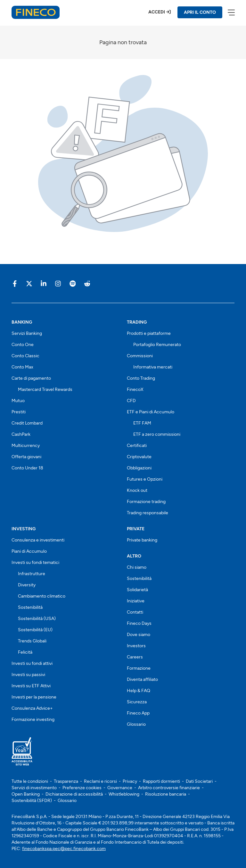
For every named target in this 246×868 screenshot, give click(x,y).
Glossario (136, 724)
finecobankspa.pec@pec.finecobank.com (64, 849)
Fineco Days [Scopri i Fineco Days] (139, 623)
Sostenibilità (30, 607)
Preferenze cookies (82, 788)
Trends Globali (32, 641)
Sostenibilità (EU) (35, 630)
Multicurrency (26, 446)
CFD (131, 401)
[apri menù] (231, 12)
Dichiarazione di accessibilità (74, 794)
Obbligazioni (139, 468)
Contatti (135, 612)
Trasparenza (66, 781)
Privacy (130, 781)
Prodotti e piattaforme (149, 333)
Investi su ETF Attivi (31, 686)
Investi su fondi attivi (32, 663)
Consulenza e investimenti (38, 540)
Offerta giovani (26, 457)
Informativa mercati (153, 367)
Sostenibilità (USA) (37, 619)
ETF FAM (142, 423)
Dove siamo (139, 635)
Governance (120, 788)
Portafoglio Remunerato (157, 345)
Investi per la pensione (34, 697)
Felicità (25, 652)
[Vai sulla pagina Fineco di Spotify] (72, 283)
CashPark (21, 434)
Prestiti (19, 412)
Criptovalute (139, 457)
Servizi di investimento (34, 788)
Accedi (157, 12)
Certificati (137, 446)
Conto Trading (141, 378)
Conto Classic (25, 356)
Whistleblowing (124, 794)
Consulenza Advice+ (32, 708)
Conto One (23, 345)
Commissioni (140, 356)
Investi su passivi (28, 675)
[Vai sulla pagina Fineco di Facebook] (15, 283)
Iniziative (136, 601)
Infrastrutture (32, 574)
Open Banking (26, 794)
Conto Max (22, 367)
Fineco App (138, 713)
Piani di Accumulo (29, 551)
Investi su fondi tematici (35, 562)
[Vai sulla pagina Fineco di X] (29, 283)
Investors (136, 646)
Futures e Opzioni (145, 479)
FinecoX (135, 389)
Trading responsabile (148, 513)
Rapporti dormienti (161, 781)
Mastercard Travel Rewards (45, 389)
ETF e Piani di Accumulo (151, 412)
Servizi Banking (27, 333)
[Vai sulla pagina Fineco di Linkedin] (44, 283)
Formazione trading (146, 502)
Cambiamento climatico (42, 596)
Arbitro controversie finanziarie (169, 788)
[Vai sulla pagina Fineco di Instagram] (58, 283)
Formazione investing (33, 719)
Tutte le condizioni (30, 781)
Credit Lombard (27, 423)
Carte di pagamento (31, 378)
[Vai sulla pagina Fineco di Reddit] (87, 283)
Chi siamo (137, 567)
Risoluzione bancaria (166, 794)
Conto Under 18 (27, 468)
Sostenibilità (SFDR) (32, 801)
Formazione (139, 668)
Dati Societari (199, 781)
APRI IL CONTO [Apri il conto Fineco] (200, 12)
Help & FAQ (139, 691)
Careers (135, 657)
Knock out (137, 490)
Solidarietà (137, 590)
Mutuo (18, 401)
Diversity (27, 585)
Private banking (142, 540)
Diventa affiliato (142, 679)
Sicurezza (137, 702)
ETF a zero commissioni (157, 434)
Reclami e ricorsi (100, 781)
